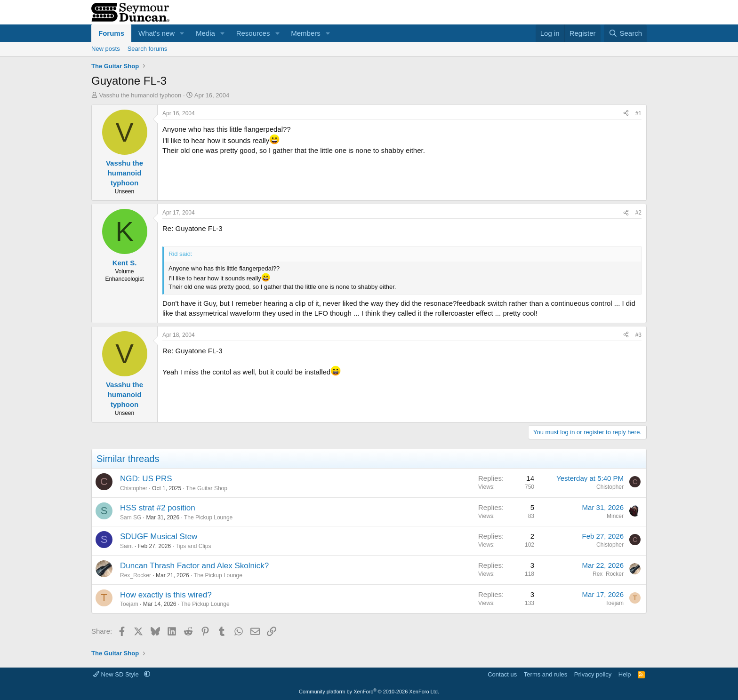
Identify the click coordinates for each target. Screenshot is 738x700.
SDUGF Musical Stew (159, 537)
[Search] (625, 33)
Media (205, 33)
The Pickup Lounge (208, 517)
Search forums (148, 49)
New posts (106, 49)
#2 (638, 213)
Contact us (502, 674)
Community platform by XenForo (369, 692)
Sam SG (131, 517)
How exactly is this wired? (166, 595)
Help (625, 674)
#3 (638, 335)
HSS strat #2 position (158, 508)
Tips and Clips (193, 546)
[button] (182, 33)
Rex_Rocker (136, 575)
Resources (253, 33)
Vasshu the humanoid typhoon (140, 95)
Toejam (129, 604)
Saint (126, 546)
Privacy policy (593, 674)
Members (306, 33)
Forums (111, 33)
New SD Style (117, 674)
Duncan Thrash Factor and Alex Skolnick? (194, 566)
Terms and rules (545, 674)
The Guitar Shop (207, 488)
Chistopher (134, 488)
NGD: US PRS (146, 479)
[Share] (626, 114)
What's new (156, 33)
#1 (638, 113)
